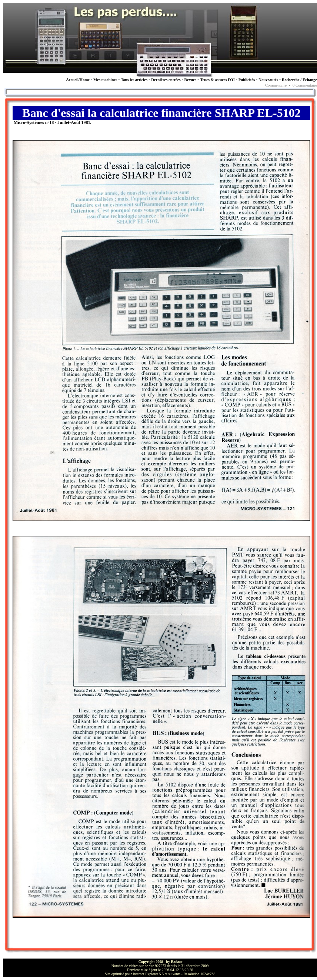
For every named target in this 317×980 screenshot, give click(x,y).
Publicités (247, 80)
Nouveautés (268, 80)
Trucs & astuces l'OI (217, 80)
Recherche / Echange (299, 80)
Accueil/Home (78, 80)
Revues (191, 80)
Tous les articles (134, 80)
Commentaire (276, 85)
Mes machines (105, 80)
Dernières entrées (166, 80)
